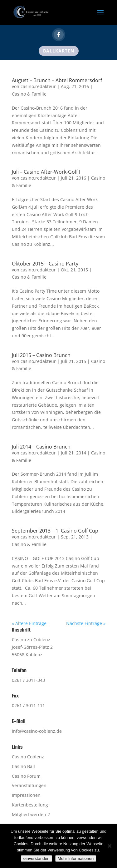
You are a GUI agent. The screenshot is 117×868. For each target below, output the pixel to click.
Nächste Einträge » (86, 623)
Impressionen (26, 795)
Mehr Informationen (76, 858)
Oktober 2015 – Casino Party (45, 264)
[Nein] (109, 846)
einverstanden (37, 858)
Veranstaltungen (29, 785)
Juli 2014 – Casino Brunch (41, 447)
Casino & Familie (29, 94)
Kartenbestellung (30, 805)
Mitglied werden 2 (31, 814)
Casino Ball (23, 766)
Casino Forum (26, 776)
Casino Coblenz (28, 757)
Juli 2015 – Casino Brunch (41, 355)
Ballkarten (59, 51)
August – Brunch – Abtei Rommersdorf (57, 80)
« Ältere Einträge (29, 623)
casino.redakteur (38, 86)
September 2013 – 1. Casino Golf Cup (55, 531)
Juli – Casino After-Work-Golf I (46, 172)
